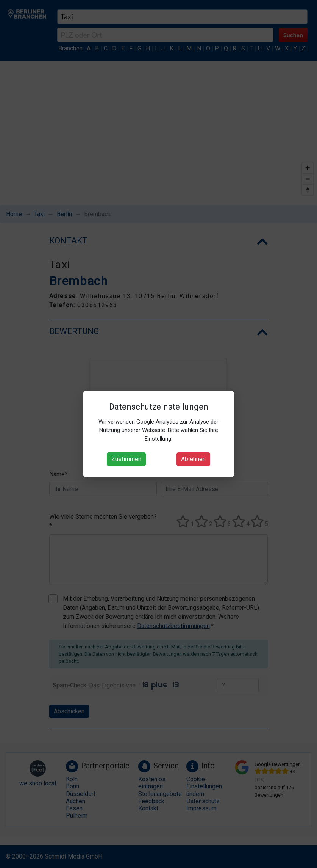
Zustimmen (126, 459)
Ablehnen (193, 459)
